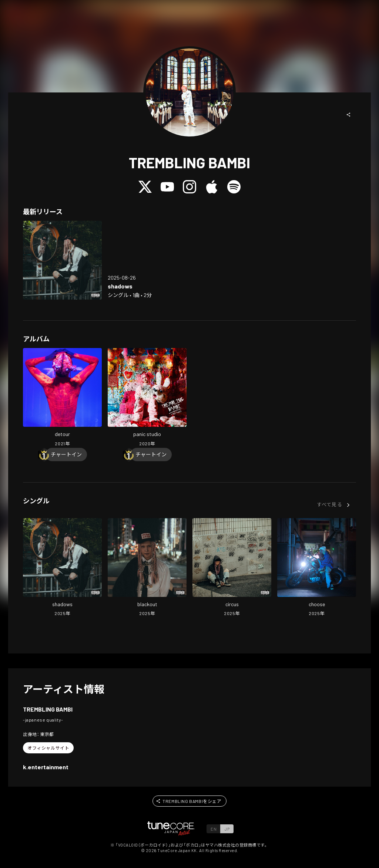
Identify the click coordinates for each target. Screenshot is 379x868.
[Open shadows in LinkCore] (62, 260)
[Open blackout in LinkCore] (147, 568)
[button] (349, 115)
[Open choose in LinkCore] (317, 568)
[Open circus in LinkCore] (232, 568)
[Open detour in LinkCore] (62, 398)
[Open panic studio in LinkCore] (147, 398)
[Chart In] (66, 455)
